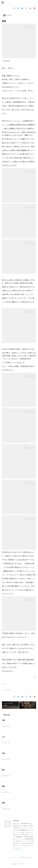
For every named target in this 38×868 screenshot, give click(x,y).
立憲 (3, 720)
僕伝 (3, 770)
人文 (3, 737)
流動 (3, 804)
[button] (3, 2)
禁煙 (3, 787)
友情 (3, 754)
